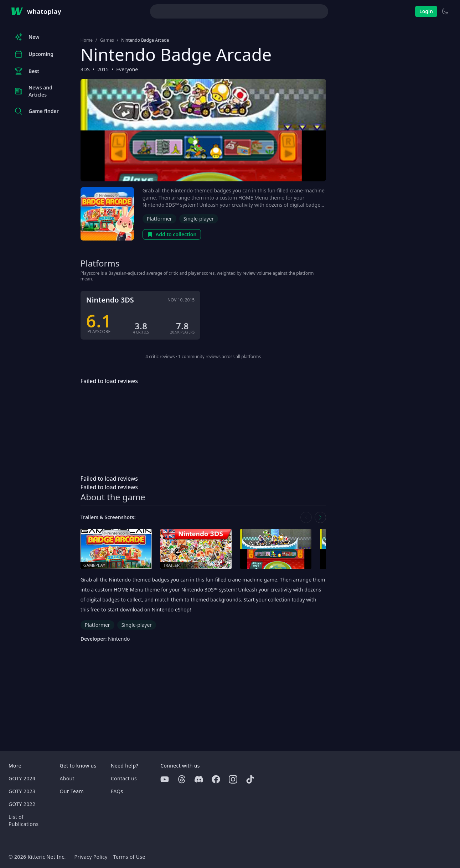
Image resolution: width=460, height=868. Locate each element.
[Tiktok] (250, 779)
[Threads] (182, 779)
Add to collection (172, 234)
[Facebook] (216, 779)
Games (107, 40)
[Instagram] (233, 779)
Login (426, 11)
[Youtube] (165, 779)
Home (87, 40)
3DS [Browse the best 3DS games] (85, 69)
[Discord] (199, 779)
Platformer (159, 219)
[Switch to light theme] (445, 11)
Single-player (199, 219)
